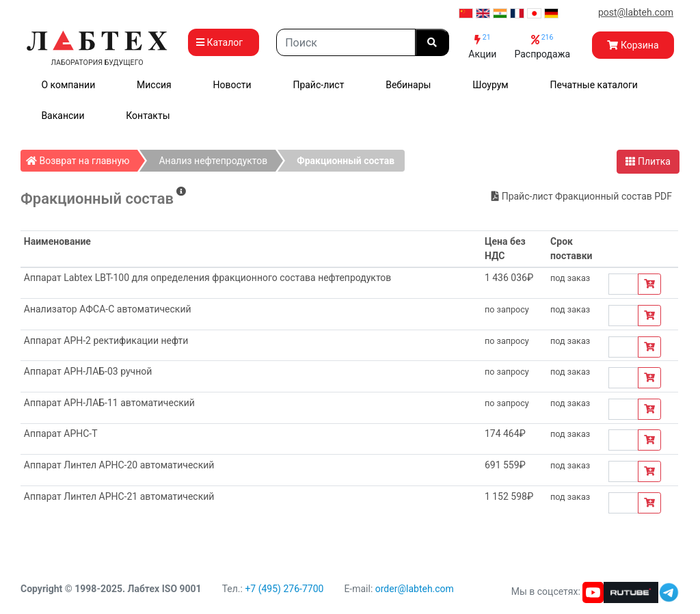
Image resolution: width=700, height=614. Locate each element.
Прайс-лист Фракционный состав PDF (582, 196)
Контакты (148, 116)
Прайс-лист (318, 85)
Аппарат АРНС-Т (61, 433)
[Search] (346, 42)
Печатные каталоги (594, 85)
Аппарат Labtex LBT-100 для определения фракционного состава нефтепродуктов (208, 278)
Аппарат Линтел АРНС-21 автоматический (119, 496)
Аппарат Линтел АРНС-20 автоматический (119, 465)
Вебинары (408, 85)
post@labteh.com (636, 12)
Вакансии (63, 116)
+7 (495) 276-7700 (284, 589)
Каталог (224, 42)
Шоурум (490, 85)
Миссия (154, 85)
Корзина (633, 45)
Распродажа (542, 46)
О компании (68, 85)
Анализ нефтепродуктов (213, 161)
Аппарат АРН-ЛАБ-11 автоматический (109, 403)
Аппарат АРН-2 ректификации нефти (106, 341)
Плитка (648, 161)
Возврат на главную (82, 158)
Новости (232, 85)
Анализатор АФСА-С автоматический (108, 309)
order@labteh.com (415, 589)
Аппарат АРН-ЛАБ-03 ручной (88, 371)
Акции (482, 46)
